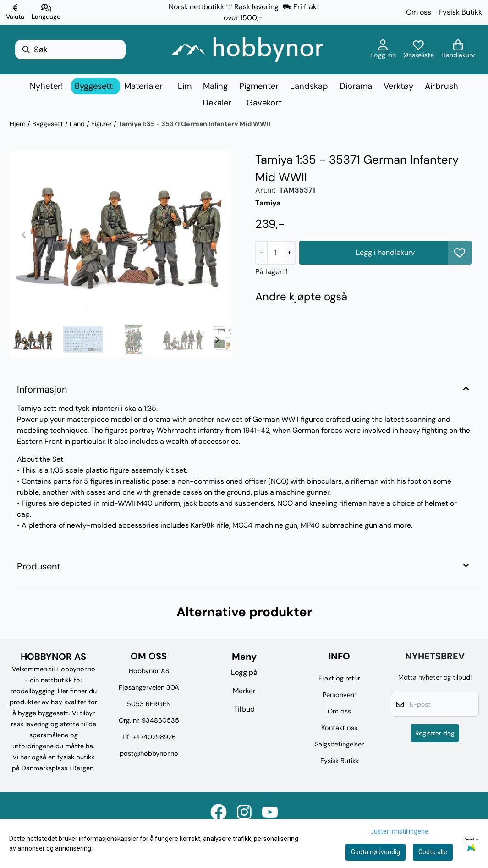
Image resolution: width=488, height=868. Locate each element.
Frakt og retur (339, 678)
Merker (244, 691)
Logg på (244, 672)
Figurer (102, 124)
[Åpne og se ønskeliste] (419, 50)
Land (78, 124)
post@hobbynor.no (149, 753)
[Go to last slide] (24, 340)
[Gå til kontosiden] (383, 50)
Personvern (340, 695)
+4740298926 (154, 737)
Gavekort (264, 103)
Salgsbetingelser (339, 744)
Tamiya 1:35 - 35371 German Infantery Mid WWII (194, 124)
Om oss (419, 12)
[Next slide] (217, 235)
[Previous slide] (24, 235)
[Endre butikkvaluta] (15, 12)
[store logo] (247, 50)
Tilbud (244, 709)
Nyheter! (47, 86)
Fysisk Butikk (460, 12)
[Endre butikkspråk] (46, 12)
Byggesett (49, 124)
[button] (460, 253)
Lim (185, 86)
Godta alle (433, 852)
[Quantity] (275, 253)
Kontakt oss (339, 728)
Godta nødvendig (376, 852)
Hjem (19, 124)
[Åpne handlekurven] (458, 50)
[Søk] (70, 50)
